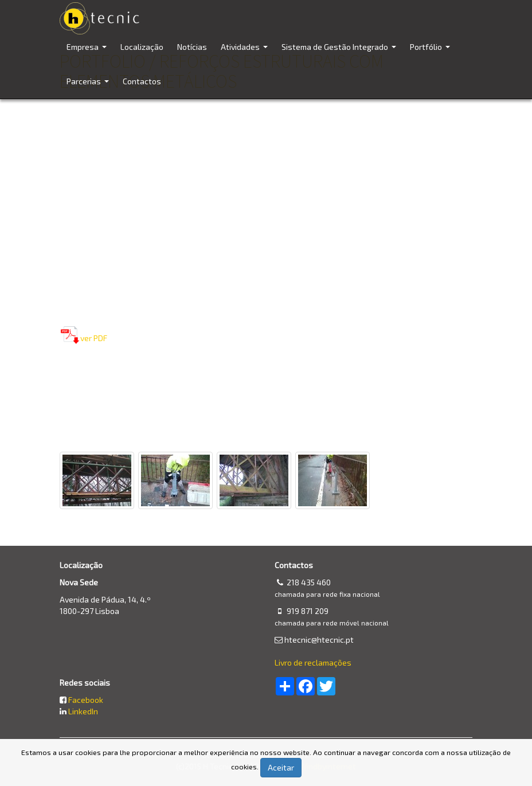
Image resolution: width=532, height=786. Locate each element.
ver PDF (94, 338)
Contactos (142, 81)
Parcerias (89, 87)
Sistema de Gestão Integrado (340, 53)
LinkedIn (83, 711)
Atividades (246, 53)
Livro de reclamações (313, 662)
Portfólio (431, 53)
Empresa (88, 53)
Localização (142, 47)
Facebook (86, 700)
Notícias (192, 47)
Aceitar (281, 767)
